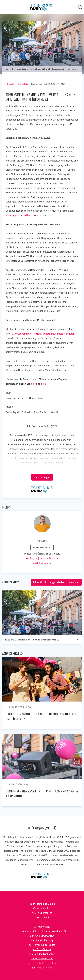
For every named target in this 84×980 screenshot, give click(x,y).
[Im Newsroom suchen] (80, 7)
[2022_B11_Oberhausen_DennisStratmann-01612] (42, 613)
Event (9, 412)
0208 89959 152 (42, 563)
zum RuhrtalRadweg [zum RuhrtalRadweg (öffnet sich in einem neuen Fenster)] (42, 940)
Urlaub (39, 398)
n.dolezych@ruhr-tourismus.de (42, 558)
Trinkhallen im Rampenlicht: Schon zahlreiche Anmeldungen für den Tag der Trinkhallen (41, 716)
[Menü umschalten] (5, 7)
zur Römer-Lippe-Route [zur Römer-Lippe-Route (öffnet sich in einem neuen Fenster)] (42, 945)
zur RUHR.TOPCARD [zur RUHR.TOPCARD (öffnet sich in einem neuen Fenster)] (42, 936)
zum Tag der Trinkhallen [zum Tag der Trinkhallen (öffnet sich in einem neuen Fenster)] (42, 954)
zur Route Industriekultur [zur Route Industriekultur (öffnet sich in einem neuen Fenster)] (42, 963)
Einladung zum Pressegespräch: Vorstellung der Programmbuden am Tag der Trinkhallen (42, 794)
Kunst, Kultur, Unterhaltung (20, 398)
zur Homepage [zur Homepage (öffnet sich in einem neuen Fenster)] (42, 926)
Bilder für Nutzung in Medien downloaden (56, 582)
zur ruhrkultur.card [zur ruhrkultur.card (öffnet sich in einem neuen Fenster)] (42, 967)
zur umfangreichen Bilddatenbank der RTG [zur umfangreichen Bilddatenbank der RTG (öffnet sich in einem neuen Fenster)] (42, 931)
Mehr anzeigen (42, 477)
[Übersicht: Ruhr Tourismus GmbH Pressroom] (41, 7)
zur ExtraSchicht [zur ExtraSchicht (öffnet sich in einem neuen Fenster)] (42, 949)
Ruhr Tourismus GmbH (46, 412)
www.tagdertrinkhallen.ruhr (20, 215)
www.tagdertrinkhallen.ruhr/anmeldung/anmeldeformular (43, 334)
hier (33, 384)
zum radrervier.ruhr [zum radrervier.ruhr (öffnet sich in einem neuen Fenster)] (42, 958)
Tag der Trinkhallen (23, 412)
